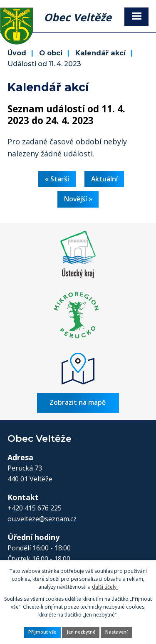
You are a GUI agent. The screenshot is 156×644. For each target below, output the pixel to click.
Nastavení (116, 632)
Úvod (17, 53)
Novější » (78, 199)
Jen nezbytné (81, 632)
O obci (51, 53)
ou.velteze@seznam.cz (42, 519)
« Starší (57, 179)
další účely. (105, 587)
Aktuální (104, 179)
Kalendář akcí (100, 53)
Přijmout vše (42, 632)
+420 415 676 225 (35, 508)
